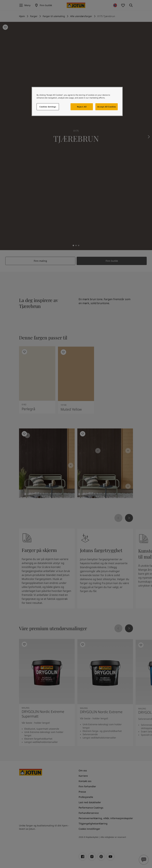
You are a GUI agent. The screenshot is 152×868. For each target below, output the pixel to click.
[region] (77, 101)
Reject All (82, 107)
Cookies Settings (48, 107)
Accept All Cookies (107, 107)
